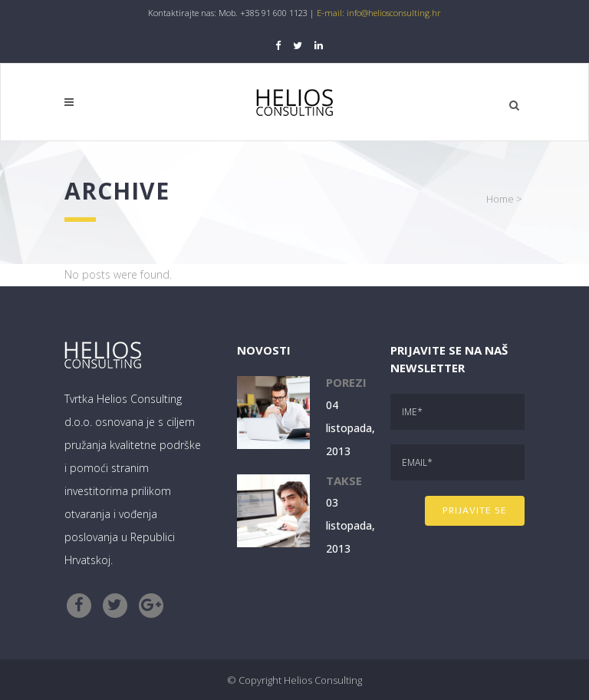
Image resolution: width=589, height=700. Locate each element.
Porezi (346, 382)
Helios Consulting (323, 680)
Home (500, 199)
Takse (344, 480)
